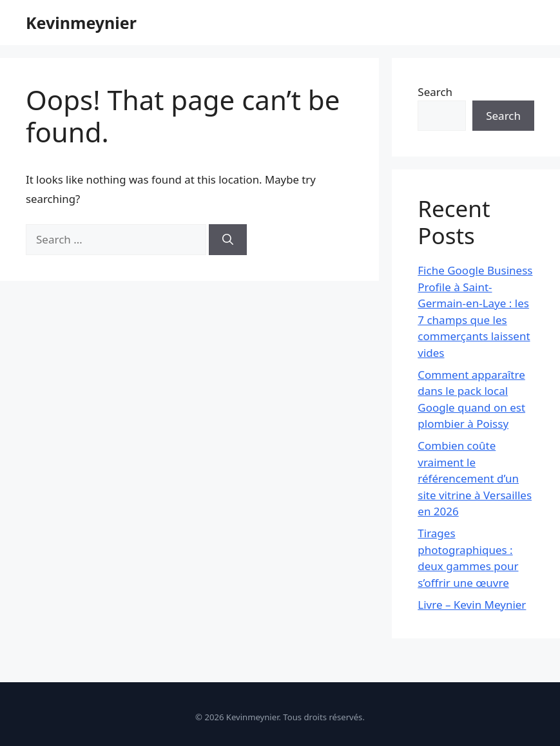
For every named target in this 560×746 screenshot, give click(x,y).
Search (435, 92)
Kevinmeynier (81, 23)
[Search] (228, 240)
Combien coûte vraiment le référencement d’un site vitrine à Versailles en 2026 (475, 478)
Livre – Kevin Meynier (472, 605)
